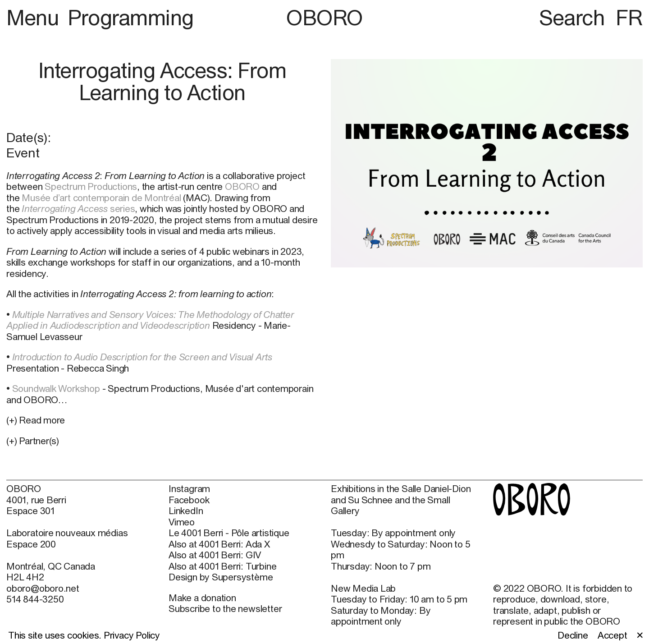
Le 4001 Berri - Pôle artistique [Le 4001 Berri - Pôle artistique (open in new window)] (229, 533)
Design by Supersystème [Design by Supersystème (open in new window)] (221, 577)
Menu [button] (35, 17)
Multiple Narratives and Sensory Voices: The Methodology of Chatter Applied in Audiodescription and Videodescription (150, 320)
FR (629, 17)
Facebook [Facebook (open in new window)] (189, 500)
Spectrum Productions (91, 186)
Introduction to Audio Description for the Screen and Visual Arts (142, 357)
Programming (131, 17)
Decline (573, 635)
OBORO (324, 17)
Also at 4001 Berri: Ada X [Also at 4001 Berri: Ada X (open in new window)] (219, 544)
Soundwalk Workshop (56, 388)
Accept (612, 635)
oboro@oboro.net (43, 588)
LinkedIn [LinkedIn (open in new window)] (186, 511)
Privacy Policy (132, 635)
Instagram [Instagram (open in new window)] (189, 488)
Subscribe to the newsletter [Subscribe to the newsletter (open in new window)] (225, 608)
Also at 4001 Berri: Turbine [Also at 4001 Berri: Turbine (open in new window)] (222, 566)
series (78, 208)
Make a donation (202, 598)
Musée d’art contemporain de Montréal (101, 198)
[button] (162, 441)
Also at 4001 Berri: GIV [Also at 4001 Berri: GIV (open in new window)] (215, 555)
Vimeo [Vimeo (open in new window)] (182, 522)
